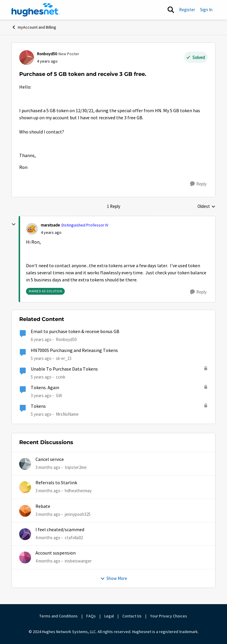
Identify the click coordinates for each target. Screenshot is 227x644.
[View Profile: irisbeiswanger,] (25, 557)
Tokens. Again (45, 388)
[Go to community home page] (36, 10)
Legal (109, 616)
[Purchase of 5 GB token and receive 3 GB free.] (51, 233)
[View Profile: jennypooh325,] (25, 511)
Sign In (206, 10)
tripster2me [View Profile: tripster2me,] (76, 467)
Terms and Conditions (59, 616)
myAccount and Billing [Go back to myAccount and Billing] (34, 27)
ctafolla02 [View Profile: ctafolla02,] (74, 538)
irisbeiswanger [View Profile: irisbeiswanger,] (78, 561)
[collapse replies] (14, 224)
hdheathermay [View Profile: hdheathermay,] (78, 491)
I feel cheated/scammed (60, 530)
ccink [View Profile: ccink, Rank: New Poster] (61, 377)
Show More (114, 578)
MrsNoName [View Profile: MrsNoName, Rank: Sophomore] (67, 414)
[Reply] (198, 184)
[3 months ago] (48, 468)
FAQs (91, 616)
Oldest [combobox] (206, 207)
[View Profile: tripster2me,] (25, 464)
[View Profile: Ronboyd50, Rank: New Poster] (27, 58)
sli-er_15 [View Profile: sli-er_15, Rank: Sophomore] (64, 358)
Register (187, 10)
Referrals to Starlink (56, 483)
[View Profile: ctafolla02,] (25, 534)
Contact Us (132, 616)
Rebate (43, 506)
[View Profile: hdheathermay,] (25, 487)
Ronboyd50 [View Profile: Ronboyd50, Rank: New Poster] (47, 54)
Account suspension (56, 553)
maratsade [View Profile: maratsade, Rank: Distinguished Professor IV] (50, 225)
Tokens (38, 406)
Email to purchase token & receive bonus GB (75, 332)
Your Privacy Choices (169, 616)
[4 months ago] (48, 538)
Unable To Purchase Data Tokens (64, 369)
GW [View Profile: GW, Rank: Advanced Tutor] (59, 396)
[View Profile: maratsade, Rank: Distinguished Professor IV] (32, 229)
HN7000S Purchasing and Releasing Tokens (74, 350)
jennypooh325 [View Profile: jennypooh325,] (78, 514)
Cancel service (50, 459)
